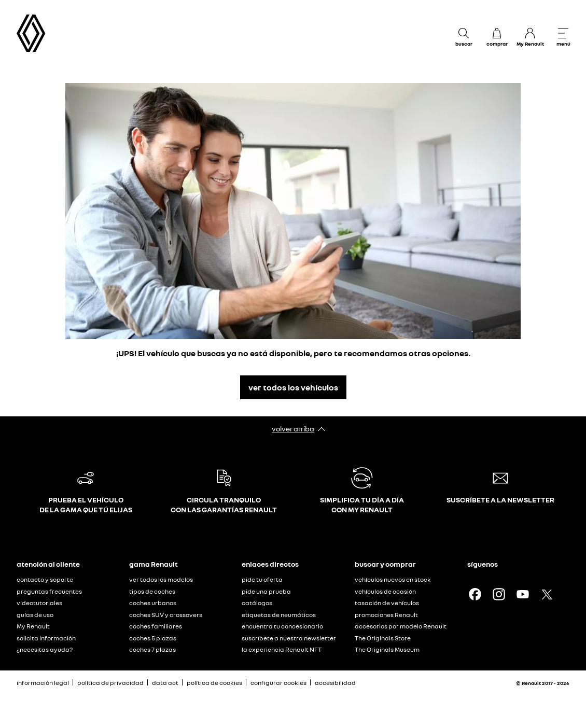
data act (165, 683)
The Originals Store (383, 638)
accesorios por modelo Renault (401, 626)
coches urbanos (153, 603)
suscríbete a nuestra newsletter (289, 638)
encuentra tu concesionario (282, 626)
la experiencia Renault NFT (282, 649)
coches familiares (156, 626)
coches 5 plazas (153, 638)
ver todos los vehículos (293, 387)
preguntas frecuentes (49, 591)
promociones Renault (386, 615)
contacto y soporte (45, 579)
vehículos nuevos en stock (393, 579)
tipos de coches (152, 591)
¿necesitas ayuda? (45, 649)
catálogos (257, 603)
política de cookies (214, 683)
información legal (43, 683)
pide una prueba (266, 591)
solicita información (46, 638)
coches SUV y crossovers (166, 615)
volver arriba (293, 429)
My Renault (33, 626)
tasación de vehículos (387, 603)
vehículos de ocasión (385, 591)
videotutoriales (39, 603)
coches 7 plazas (152, 649)
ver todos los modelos (161, 579)
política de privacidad (110, 683)
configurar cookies (278, 683)
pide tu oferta (262, 579)
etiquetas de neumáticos (279, 615)
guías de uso (35, 615)
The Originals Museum (387, 649)
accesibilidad (335, 683)
